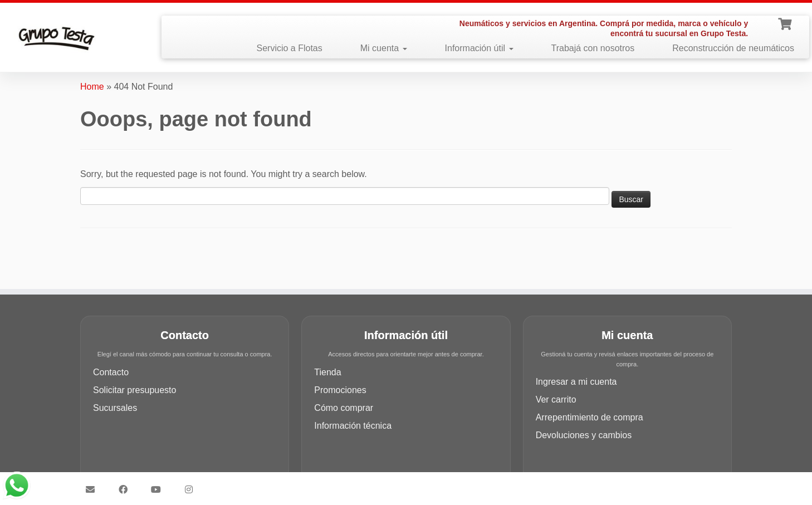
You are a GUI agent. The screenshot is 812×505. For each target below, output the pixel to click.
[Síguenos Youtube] (160, 489)
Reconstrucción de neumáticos (733, 48)
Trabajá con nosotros (593, 48)
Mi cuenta (384, 48)
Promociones (340, 390)
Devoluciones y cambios (584, 435)
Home (92, 87)
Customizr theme (485, 484)
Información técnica (353, 426)
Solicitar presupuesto (134, 390)
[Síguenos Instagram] (192, 489)
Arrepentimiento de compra (590, 417)
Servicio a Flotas (289, 48)
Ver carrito (556, 399)
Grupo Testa (343, 484)
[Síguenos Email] (94, 489)
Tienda (327, 372)
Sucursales (115, 408)
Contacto (111, 372)
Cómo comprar (344, 408)
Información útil (479, 48)
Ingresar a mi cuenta (576, 382)
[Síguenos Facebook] (127, 489)
